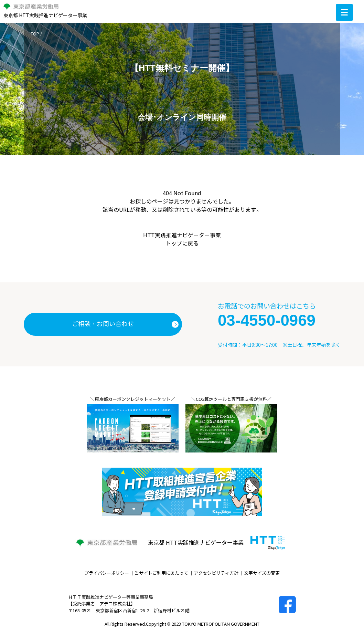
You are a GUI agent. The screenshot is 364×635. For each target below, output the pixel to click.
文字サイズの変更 (262, 573)
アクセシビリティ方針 (216, 573)
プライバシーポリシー (107, 573)
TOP (35, 34)
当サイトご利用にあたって (161, 573)
